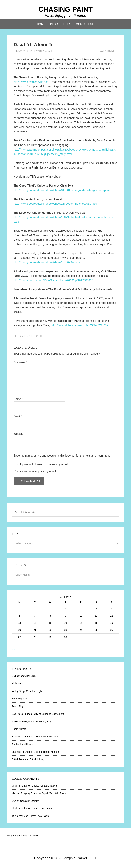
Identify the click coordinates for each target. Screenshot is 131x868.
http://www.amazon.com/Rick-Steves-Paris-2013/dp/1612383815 (53, 280)
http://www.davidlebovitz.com (31, 82)
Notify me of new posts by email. (36, 472)
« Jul (14, 650)
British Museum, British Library (28, 759)
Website (19, 434)
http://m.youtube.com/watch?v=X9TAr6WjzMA (80, 325)
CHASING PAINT (66, 9)
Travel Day (18, 706)
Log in (94, 858)
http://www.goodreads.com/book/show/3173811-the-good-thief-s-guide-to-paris (62, 190)
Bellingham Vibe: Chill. (24, 676)
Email (18, 416)
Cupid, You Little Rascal (45, 786)
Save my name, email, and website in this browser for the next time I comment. (62, 456)
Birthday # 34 (19, 684)
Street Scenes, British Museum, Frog (32, 721)
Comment (21, 362)
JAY (14, 801)
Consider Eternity (29, 801)
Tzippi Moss (18, 816)
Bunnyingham (19, 699)
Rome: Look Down (42, 809)
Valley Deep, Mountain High (27, 691)
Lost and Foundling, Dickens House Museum (36, 752)
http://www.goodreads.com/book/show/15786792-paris (47, 262)
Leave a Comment (108, 51)
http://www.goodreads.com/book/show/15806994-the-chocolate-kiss (55, 204)
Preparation (36, 336)
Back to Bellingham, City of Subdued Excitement (38, 714)
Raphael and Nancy (22, 744)
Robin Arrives (19, 729)
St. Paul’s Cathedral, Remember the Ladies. (36, 737)
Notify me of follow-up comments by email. (43, 464)
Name (18, 399)
